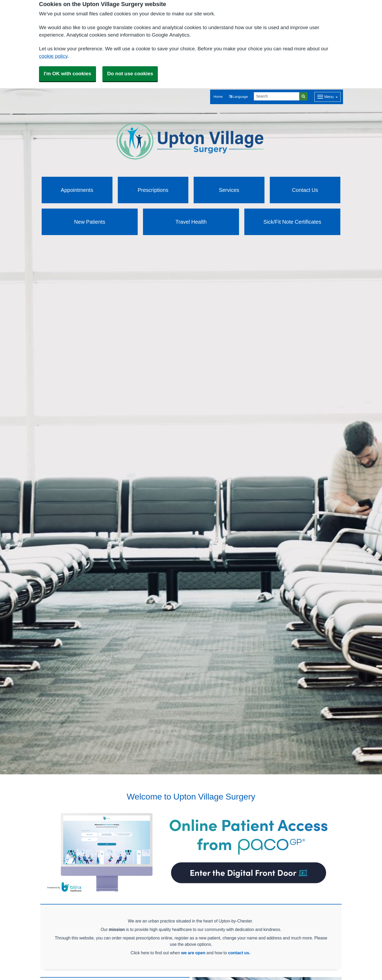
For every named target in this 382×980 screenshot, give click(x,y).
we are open (193, 953)
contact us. (239, 953)
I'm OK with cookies (68, 74)
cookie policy (53, 56)
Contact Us (305, 190)
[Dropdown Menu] (327, 97)
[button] (238, 97)
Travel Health (191, 222)
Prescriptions (153, 190)
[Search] (277, 96)
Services (229, 190)
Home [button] (218, 97)
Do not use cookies (130, 74)
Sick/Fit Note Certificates (292, 222)
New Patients (90, 222)
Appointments (77, 190)
